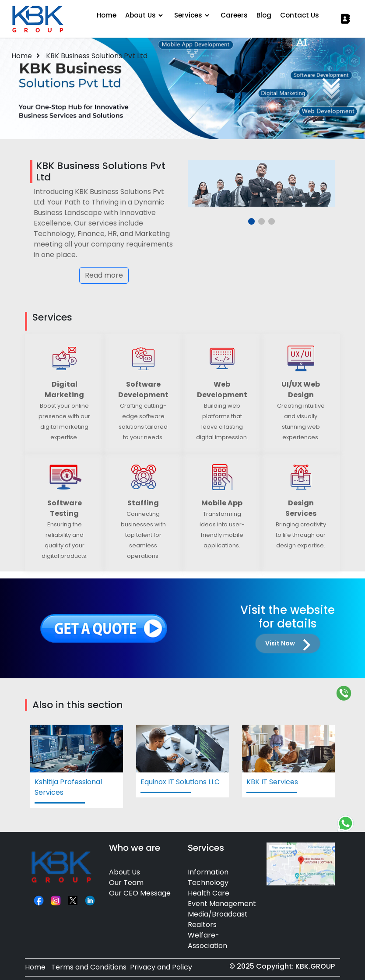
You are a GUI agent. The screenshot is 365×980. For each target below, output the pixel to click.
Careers (234, 15)
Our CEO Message (140, 893)
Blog (264, 15)
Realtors (202, 925)
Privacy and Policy (161, 967)
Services (188, 15)
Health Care (209, 893)
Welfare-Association (207, 940)
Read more (104, 275)
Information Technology (208, 877)
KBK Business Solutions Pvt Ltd (97, 56)
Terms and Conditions (89, 967)
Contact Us (300, 15)
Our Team (126, 883)
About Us (140, 15)
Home (107, 15)
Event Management (222, 904)
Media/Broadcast (218, 914)
